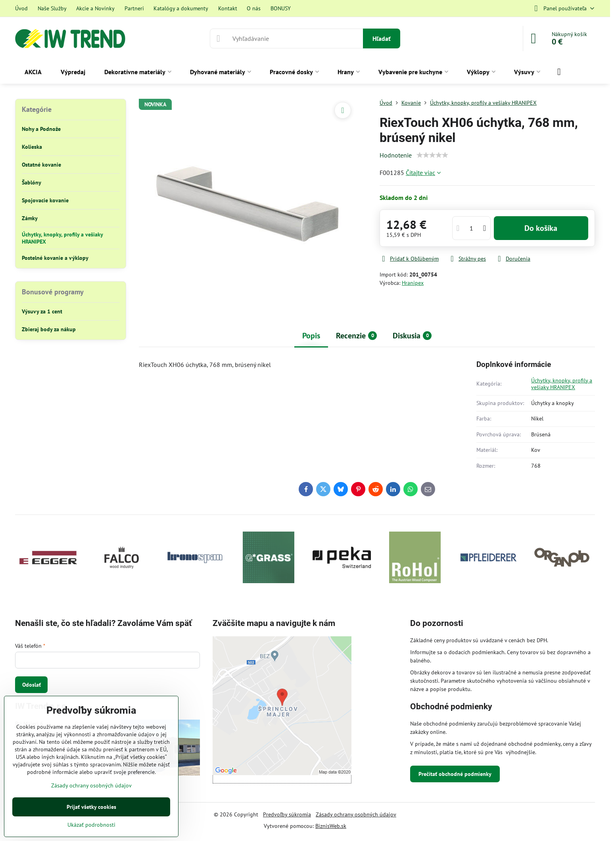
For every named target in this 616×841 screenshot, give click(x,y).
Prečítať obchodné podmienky (455, 774)
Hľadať (382, 38)
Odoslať (32, 685)
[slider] (432, 155)
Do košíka (541, 228)
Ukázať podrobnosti (91, 825)
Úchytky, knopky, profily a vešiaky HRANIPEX (562, 384)
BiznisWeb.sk (331, 826)
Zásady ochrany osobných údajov (356, 814)
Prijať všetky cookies (91, 807)
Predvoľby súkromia (287, 814)
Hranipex (413, 283)
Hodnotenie (396, 155)
